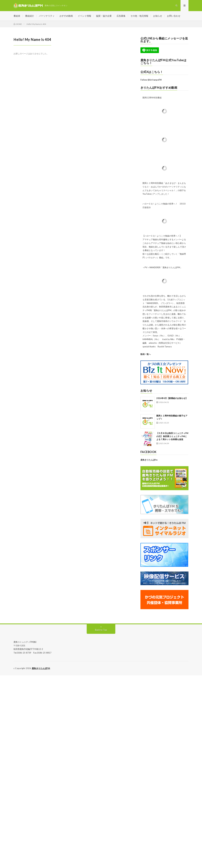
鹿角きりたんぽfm (149, 460)
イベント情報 (84, 16)
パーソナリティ (47, 16)
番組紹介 (30, 16)
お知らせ (158, 16)
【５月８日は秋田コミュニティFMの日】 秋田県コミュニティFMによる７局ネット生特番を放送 (172, 436)
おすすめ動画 (66, 16)
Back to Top (101, 630)
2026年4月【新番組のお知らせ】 (172, 398)
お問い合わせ (174, 16)
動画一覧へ (146, 354)
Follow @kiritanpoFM (151, 80)
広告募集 (121, 16)
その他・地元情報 (139, 16)
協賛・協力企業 (104, 16)
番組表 (17, 16)
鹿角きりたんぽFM (41, 668)
